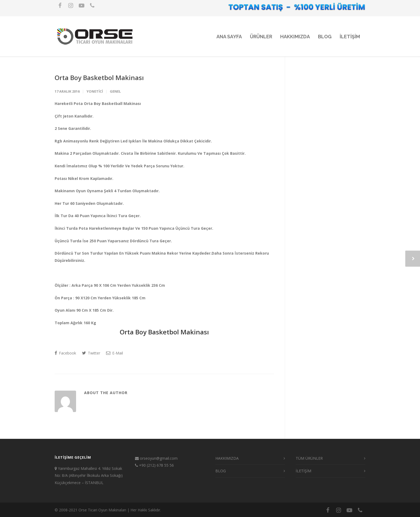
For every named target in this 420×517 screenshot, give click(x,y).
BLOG (325, 37)
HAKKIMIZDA (295, 37)
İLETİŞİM (303, 471)
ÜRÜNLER (261, 37)
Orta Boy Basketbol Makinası (99, 78)
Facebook (65, 353)
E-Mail (115, 353)
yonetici (95, 91)
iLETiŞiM (350, 37)
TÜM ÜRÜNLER (309, 458)
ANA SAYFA (229, 37)
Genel (115, 91)
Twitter (91, 353)
